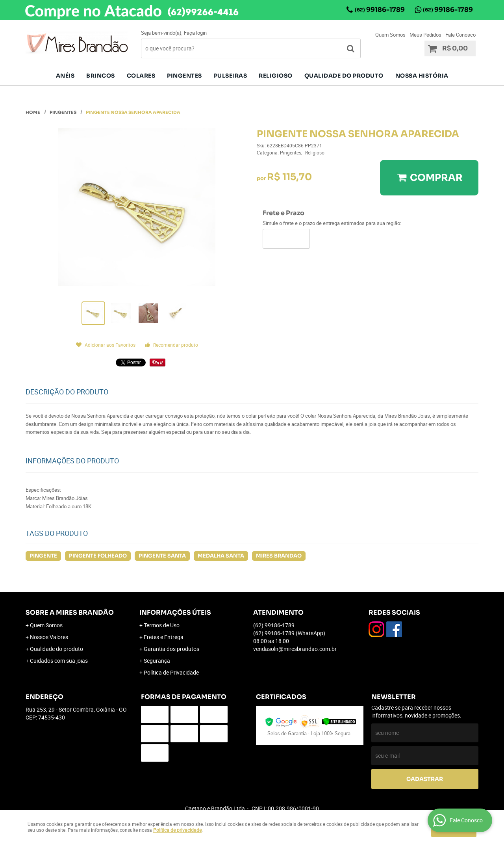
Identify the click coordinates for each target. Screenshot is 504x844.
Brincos (101, 76)
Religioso (276, 76)
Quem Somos (390, 35)
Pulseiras (231, 76)
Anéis (65, 76)
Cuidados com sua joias (59, 661)
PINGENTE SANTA (162, 556)
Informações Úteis (175, 613)
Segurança (157, 661)
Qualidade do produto (344, 76)
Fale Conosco (460, 35)
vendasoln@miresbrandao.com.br (295, 649)
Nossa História (422, 76)
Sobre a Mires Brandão (70, 613)
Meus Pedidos (425, 35)
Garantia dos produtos (171, 649)
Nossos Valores (49, 637)
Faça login (195, 33)
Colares (141, 76)
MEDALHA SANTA (221, 556)
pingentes (184, 76)
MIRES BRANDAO (279, 556)
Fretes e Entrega (164, 637)
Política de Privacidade (171, 672)
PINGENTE (43, 556)
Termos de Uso (162, 625)
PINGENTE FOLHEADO (98, 556)
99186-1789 (380, 10)
